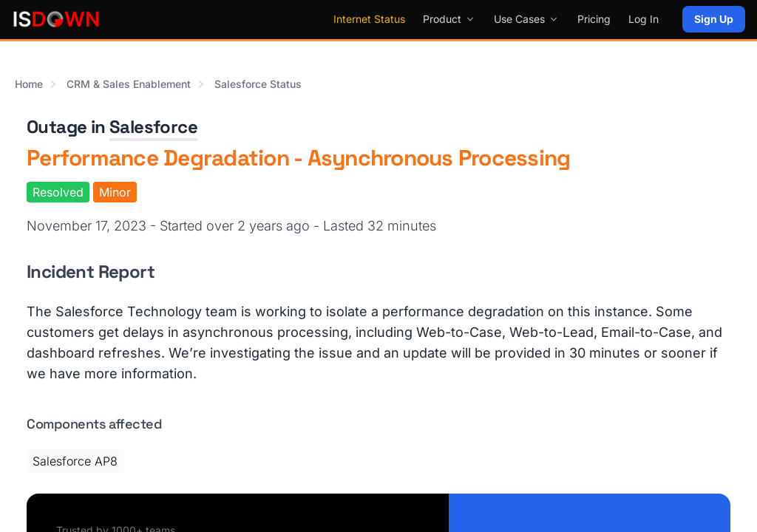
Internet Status (369, 19)
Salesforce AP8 (75, 461)
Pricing (594, 19)
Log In (644, 19)
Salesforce (153, 127)
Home (29, 84)
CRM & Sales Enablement (129, 84)
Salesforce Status (258, 84)
